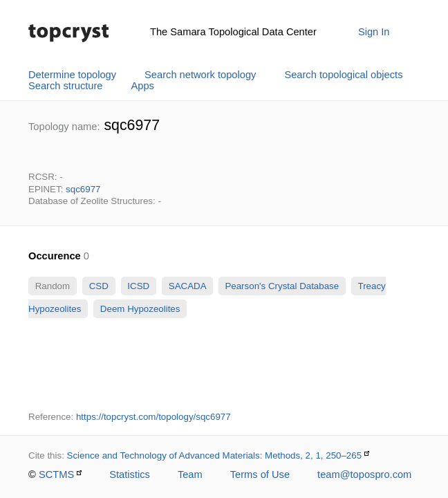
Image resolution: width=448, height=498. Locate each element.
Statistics (130, 474)
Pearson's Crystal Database (282, 286)
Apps (143, 86)
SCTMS (56, 474)
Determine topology (72, 75)
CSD (99, 286)
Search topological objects (343, 75)
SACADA (187, 286)
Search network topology (200, 75)
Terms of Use (260, 474)
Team (190, 474)
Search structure (66, 86)
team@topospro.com (364, 474)
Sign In (374, 32)
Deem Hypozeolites (140, 309)
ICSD (139, 286)
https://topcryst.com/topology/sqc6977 (153, 417)
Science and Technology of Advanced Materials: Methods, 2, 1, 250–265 (215, 455)
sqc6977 (83, 189)
